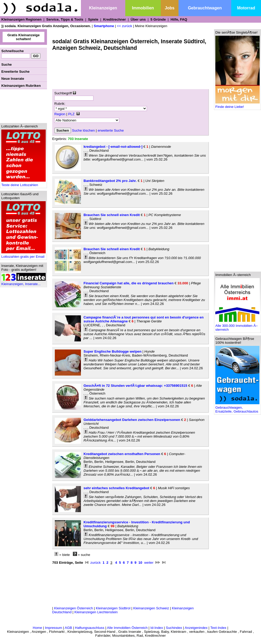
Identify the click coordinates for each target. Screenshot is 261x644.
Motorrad (246, 8)
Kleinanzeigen (103, 8)
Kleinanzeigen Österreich (73, 608)
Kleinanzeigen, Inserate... (23, 282)
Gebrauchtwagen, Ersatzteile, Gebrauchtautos (237, 408)
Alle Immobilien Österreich (127, 628)
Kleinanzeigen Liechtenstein (96, 612)
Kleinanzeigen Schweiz (151, 608)
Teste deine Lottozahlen (23, 183)
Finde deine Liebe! (238, 105)
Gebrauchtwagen (205, 8)
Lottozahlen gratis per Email (23, 255)
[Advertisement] (23, 106)
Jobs (170, 8)
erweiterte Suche (111, 130)
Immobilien (143, 8)
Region (60, 114)
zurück (95, 563)
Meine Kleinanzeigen (151, 26)
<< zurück (125, 26)
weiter (149, 563)
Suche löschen (83, 130)
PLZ (71, 114)
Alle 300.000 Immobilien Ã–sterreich (238, 326)
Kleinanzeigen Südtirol (113, 608)
